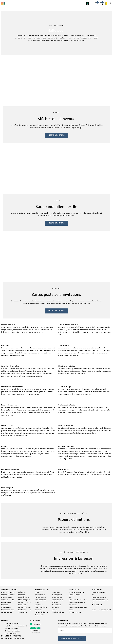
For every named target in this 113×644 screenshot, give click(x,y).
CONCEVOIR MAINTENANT (13, 164)
